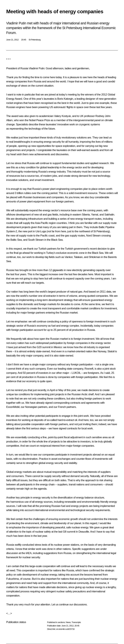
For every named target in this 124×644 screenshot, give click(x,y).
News (68, 622)
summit (46, 347)
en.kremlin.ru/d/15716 (65, 629)
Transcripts (76, 622)
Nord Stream (93, 236)
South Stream (36, 240)
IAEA (29, 553)
